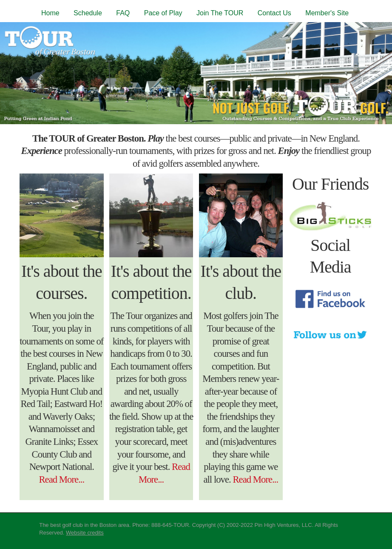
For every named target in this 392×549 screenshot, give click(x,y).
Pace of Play (163, 13)
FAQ (123, 13)
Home (50, 13)
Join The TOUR (220, 13)
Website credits (85, 533)
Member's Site (327, 13)
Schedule (88, 13)
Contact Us (274, 13)
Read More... (61, 479)
